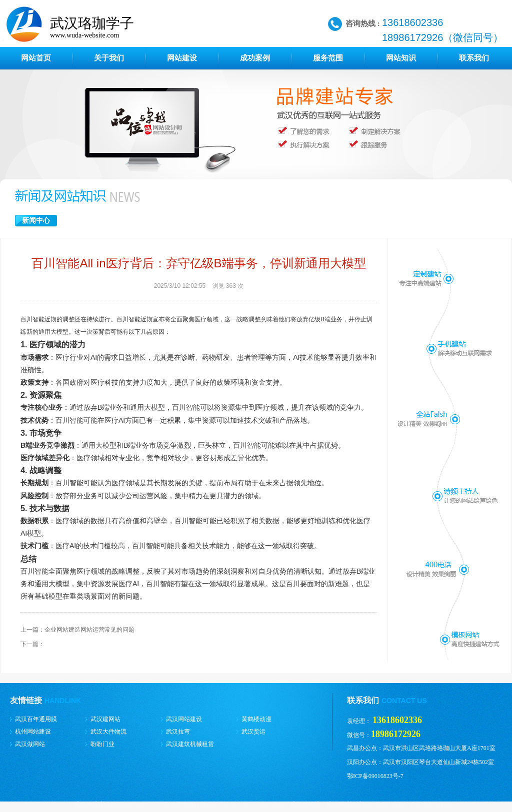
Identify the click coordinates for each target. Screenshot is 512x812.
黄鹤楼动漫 (256, 719)
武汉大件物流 (108, 732)
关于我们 (109, 58)
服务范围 (328, 58)
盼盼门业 (102, 744)
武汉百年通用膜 (36, 719)
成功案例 (255, 58)
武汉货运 (253, 732)
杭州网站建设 (33, 732)
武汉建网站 (105, 719)
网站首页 (36, 58)
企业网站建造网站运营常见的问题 (89, 630)
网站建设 (182, 58)
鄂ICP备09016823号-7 (375, 776)
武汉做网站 (30, 744)
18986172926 (396, 734)
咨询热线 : (363, 23)
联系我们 (474, 58)
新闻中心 (36, 221)
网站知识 (401, 58)
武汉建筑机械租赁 (190, 744)
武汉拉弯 (178, 732)
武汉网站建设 (184, 719)
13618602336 (397, 720)
